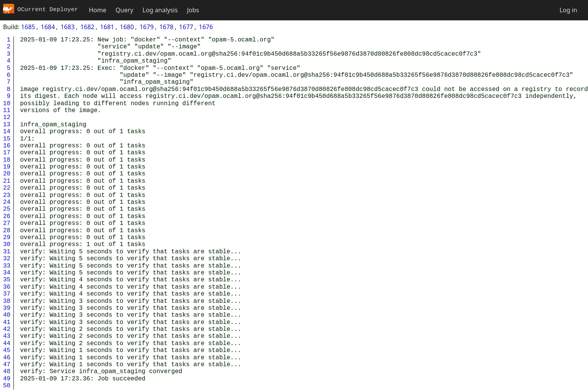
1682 (87, 27)
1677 (186, 27)
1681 (107, 27)
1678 (166, 27)
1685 (28, 27)
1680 (127, 27)
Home (98, 10)
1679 (147, 27)
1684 (48, 27)
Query (124, 10)
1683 (68, 27)
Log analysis (160, 10)
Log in (568, 10)
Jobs (193, 10)
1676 (206, 27)
